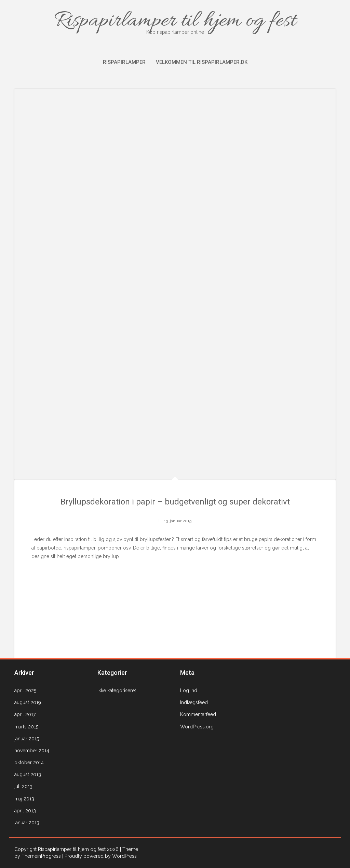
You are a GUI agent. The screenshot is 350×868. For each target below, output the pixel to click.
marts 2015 (26, 727)
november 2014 (32, 751)
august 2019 (28, 702)
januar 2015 (27, 739)
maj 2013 (24, 799)
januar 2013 (27, 823)
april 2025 (25, 691)
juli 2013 (23, 786)
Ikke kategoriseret (117, 691)
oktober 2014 (29, 763)
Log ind (189, 691)
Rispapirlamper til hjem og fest (175, 21)
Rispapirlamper (124, 62)
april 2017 (25, 714)
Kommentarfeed (198, 714)
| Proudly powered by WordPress (99, 856)
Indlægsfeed (194, 702)
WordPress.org (197, 727)
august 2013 (28, 774)
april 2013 (25, 811)
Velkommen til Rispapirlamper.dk (202, 62)
